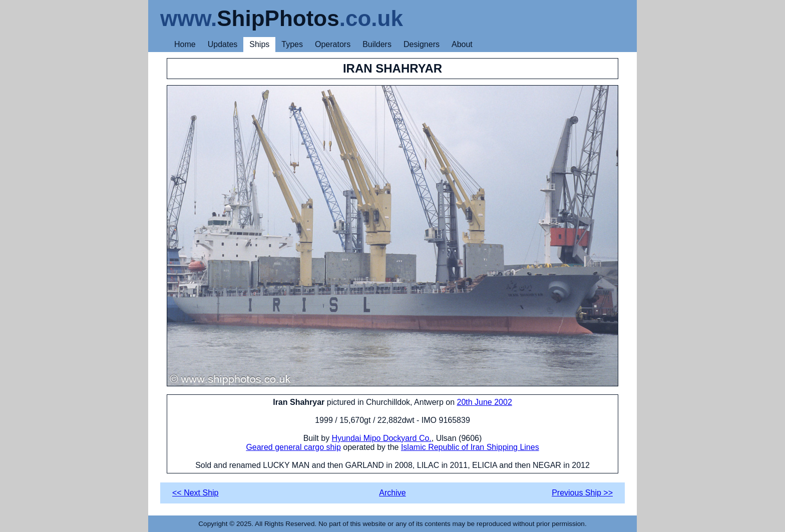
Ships (259, 44)
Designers (422, 44)
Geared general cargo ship (293, 447)
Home (185, 44)
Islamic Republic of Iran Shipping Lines (470, 447)
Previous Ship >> (582, 493)
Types (292, 44)
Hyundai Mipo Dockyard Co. (382, 438)
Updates (223, 44)
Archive (392, 493)
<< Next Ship (195, 493)
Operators (333, 44)
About (462, 44)
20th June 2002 (484, 402)
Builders (377, 44)
